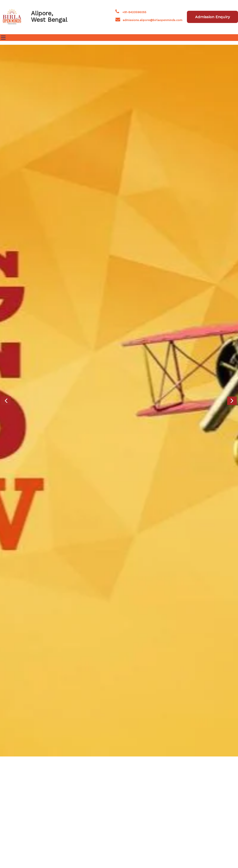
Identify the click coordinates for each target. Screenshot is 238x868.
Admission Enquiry (212, 17)
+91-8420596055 (134, 12)
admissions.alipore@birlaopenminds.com (152, 20)
